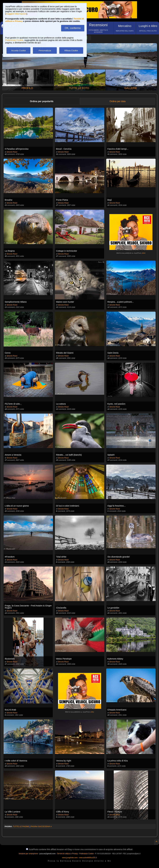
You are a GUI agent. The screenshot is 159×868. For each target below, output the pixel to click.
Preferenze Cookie (14, 40)
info (144, 253)
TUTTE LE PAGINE (21, 826)
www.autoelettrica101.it (88, 858)
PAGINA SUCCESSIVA (41, 826)
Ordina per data (118, 101)
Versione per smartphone (28, 854)
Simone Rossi (12, 152)
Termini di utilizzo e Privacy (67, 854)
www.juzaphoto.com (70, 858)
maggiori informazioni (16, 14)
